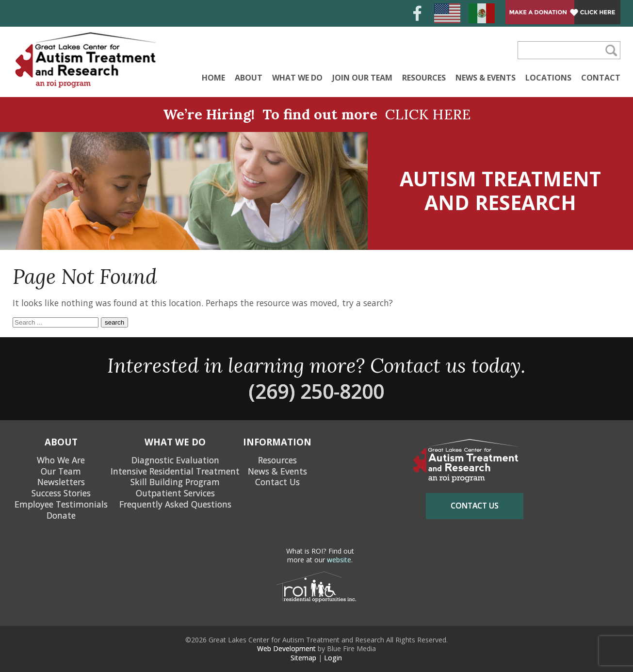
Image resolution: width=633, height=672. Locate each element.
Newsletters (61, 482)
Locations (548, 78)
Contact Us (277, 482)
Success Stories (61, 493)
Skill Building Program (175, 482)
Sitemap (303, 658)
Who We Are (61, 460)
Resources (424, 78)
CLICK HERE (428, 114)
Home (213, 78)
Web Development (286, 648)
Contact (601, 78)
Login (333, 658)
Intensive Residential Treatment (175, 471)
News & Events (486, 78)
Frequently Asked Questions (175, 504)
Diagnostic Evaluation (175, 460)
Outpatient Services (175, 493)
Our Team (61, 471)
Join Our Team (362, 78)
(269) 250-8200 (316, 391)
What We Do (297, 78)
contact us (475, 506)
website (339, 560)
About (249, 78)
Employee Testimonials (61, 504)
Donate (61, 515)
